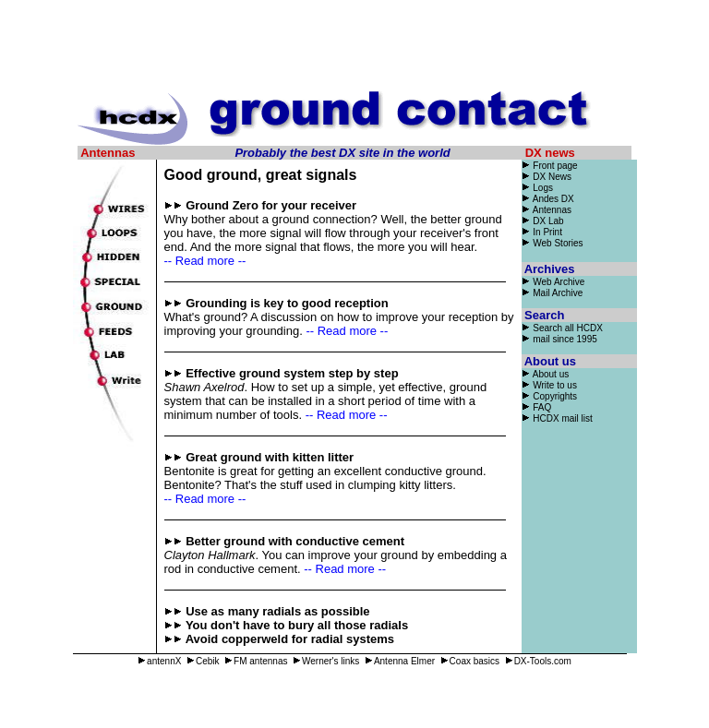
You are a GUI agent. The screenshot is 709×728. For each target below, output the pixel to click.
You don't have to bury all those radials (297, 625)
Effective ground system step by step (292, 373)
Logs (537, 188)
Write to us (549, 385)
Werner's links (326, 661)
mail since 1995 (565, 339)
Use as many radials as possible (277, 611)
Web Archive (559, 282)
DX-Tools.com (538, 661)
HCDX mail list (562, 418)
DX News (547, 177)
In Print (542, 232)
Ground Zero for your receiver (271, 205)
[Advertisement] (354, 49)
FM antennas (256, 661)
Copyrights (555, 396)
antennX (159, 661)
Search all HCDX (568, 328)
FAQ (542, 407)
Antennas (547, 210)
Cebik (203, 661)
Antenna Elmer (400, 661)
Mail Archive (558, 293)
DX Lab (543, 221)
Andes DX (548, 199)
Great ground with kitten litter (270, 457)
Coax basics (470, 661)
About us (546, 374)
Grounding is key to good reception (287, 303)
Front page (555, 166)
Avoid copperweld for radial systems (290, 639)
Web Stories (558, 243)
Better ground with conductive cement (295, 541)
